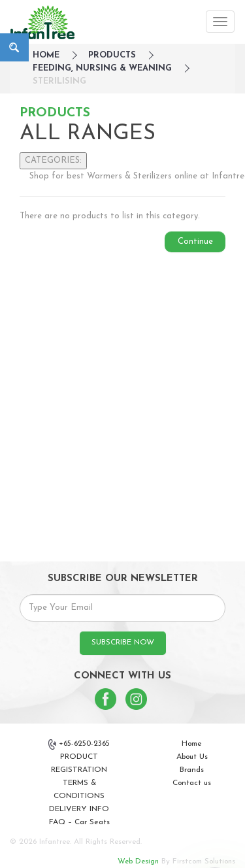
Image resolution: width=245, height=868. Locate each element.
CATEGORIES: (53, 160)
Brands (192, 770)
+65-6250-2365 (79, 744)
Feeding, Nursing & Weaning (102, 68)
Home (192, 744)
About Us (192, 757)
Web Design (138, 861)
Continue (195, 242)
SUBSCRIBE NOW (123, 643)
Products (112, 55)
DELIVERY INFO (79, 809)
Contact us (192, 783)
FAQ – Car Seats (79, 822)
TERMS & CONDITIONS (79, 790)
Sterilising (59, 81)
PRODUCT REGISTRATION (79, 763)
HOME (46, 55)
